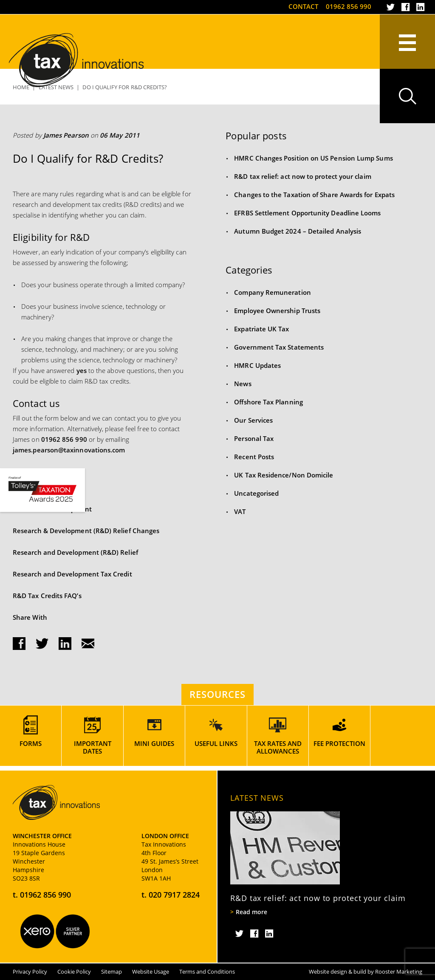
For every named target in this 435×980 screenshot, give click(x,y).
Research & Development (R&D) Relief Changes (86, 531)
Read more (251, 912)
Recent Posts (254, 457)
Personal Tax (254, 438)
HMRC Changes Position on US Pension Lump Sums (313, 158)
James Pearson (66, 135)
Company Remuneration (273, 292)
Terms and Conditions (207, 972)
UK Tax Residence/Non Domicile (284, 475)
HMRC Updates (257, 365)
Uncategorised (256, 493)
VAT (240, 511)
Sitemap (112, 972)
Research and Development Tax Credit (72, 574)
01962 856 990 (349, 6)
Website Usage (151, 972)
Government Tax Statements (279, 347)
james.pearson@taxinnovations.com (69, 450)
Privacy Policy (30, 972)
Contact (303, 6)
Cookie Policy (74, 972)
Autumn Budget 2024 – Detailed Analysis (298, 231)
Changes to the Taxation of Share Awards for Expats (314, 195)
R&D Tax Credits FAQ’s (47, 596)
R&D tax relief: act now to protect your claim (302, 176)
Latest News (257, 798)
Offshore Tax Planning (268, 402)
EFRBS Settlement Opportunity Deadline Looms (307, 213)
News (243, 384)
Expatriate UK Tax (261, 329)
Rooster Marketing (399, 972)
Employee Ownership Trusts (277, 311)
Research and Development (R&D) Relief (75, 552)
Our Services (253, 420)
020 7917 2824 (174, 895)
